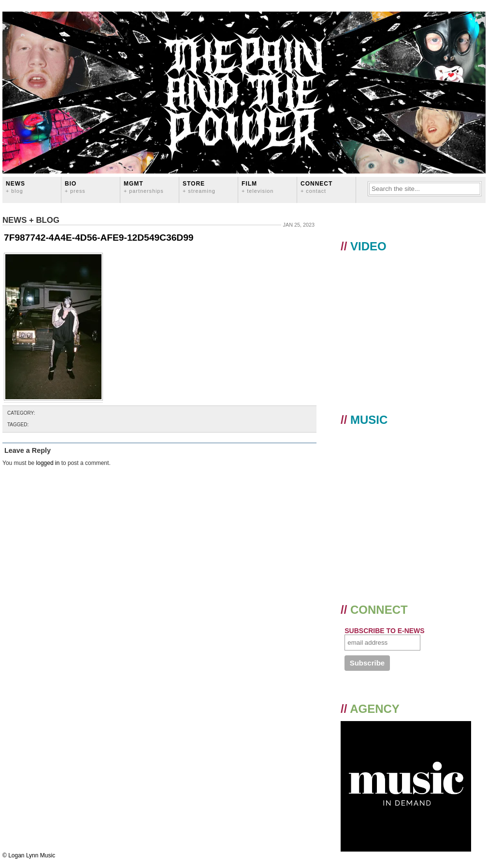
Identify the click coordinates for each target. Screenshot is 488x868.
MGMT (144, 187)
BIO (75, 187)
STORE (199, 187)
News (15, 187)
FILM (258, 187)
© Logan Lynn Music (29, 855)
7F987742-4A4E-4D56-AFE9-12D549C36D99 (99, 238)
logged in (48, 463)
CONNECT (316, 187)
